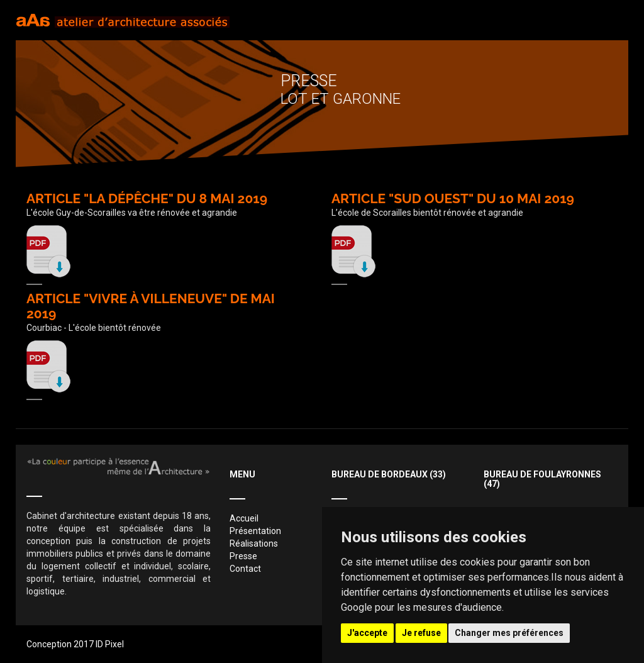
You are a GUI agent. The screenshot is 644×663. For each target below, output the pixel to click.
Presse (243, 556)
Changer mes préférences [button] (509, 633)
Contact (245, 569)
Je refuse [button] (421, 633)
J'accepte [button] (367, 633)
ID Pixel (110, 644)
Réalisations (254, 543)
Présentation (255, 531)
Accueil (244, 518)
